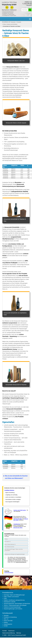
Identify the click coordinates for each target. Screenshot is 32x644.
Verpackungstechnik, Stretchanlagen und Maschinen (17, 604)
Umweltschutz (17, 524)
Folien (5, 598)
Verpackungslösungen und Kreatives (13, 609)
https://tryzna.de (5, 10)
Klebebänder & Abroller (10, 602)
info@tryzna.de (13, 10)
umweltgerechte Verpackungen (9, 15)
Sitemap (19, 633)
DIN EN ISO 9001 (18, 519)
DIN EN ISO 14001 (18, 528)
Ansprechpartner (8, 624)
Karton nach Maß (8, 621)
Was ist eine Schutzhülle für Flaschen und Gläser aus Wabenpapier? (16, 477)
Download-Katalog (9, 572)
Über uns (6, 619)
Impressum (29, 5)
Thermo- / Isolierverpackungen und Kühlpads (15, 605)
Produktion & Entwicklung (10, 617)
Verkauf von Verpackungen (9, 14)
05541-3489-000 (28, 4)
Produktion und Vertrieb (8, 13)
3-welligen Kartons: (9, 490)
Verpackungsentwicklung (8, 12)
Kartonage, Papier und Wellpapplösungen (14, 595)
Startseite (6, 615)
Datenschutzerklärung (21, 562)
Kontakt (6, 626)
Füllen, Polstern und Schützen (11, 597)
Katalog (6, 622)
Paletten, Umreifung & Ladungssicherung (14, 600)
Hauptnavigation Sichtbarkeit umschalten (30, 18)
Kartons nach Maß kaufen (20, 510)
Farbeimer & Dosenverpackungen (12, 607)
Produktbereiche (8, 593)
